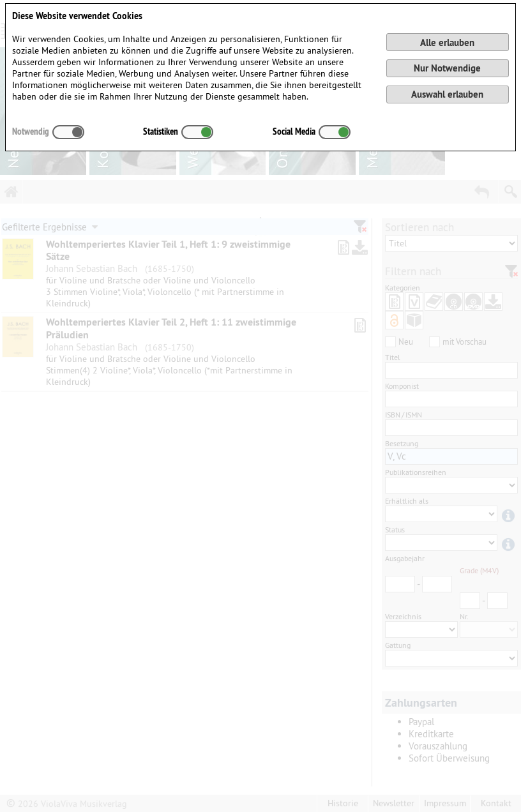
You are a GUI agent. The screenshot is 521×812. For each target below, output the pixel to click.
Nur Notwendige (447, 68)
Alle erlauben (447, 42)
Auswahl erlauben (447, 94)
